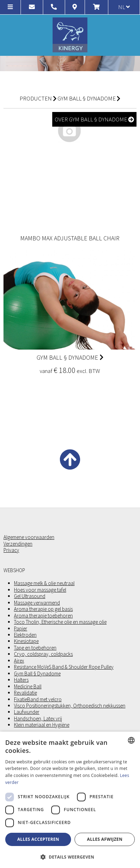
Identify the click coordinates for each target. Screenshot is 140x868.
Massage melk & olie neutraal (44, 583)
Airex (19, 661)
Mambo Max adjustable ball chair (70, 238)
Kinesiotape (26, 641)
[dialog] (70, 800)
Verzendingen (18, 544)
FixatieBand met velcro (38, 699)
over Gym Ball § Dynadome (94, 119)
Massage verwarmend (37, 603)
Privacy (11, 550)
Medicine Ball (28, 687)
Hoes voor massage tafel (40, 590)
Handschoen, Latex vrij (38, 719)
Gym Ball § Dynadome (87, 98)
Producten (36, 98)
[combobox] (131, 740)
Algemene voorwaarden (29, 537)
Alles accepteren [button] (38, 839)
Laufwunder (27, 712)
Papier (21, 629)
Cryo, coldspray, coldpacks (43, 654)
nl (124, 7)
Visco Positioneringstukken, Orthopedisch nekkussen (70, 706)
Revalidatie (25, 693)
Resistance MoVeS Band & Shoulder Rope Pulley (64, 667)
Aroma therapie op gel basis (43, 609)
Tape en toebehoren (35, 648)
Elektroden (25, 635)
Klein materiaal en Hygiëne (42, 725)
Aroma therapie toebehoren (43, 616)
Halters (21, 680)
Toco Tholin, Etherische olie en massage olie (60, 622)
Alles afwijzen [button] (105, 839)
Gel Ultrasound (30, 596)
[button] (70, 857)
